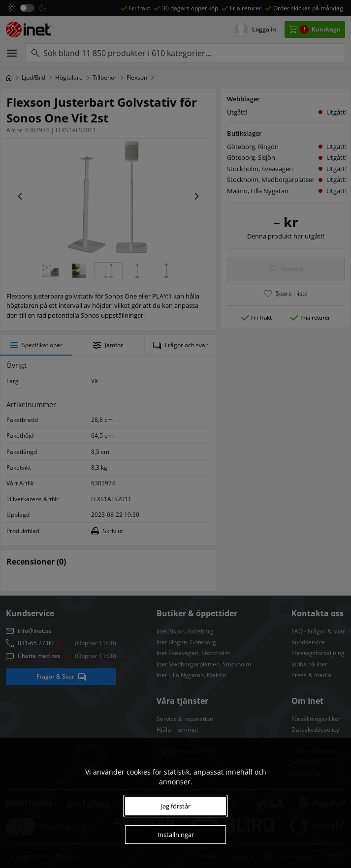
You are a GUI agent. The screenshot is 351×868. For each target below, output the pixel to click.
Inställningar (176, 835)
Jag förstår (176, 806)
